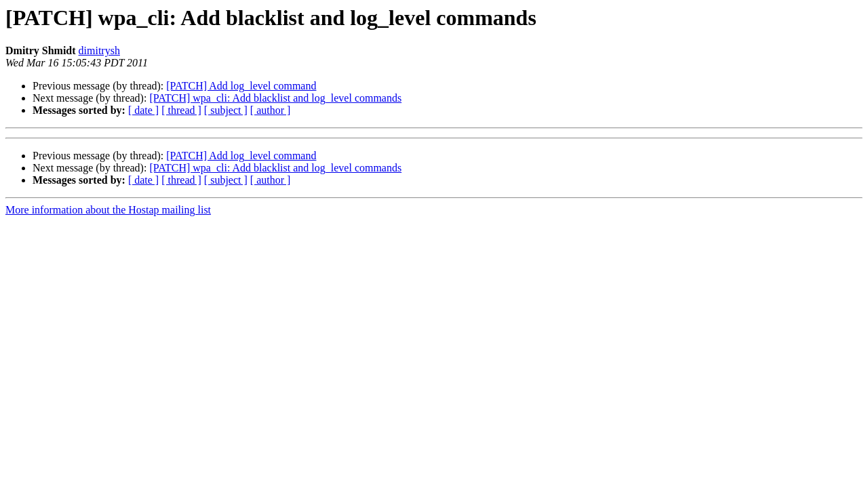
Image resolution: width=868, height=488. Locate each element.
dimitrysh (99, 50)
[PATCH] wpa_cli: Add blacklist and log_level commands (275, 98)
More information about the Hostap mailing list (108, 210)
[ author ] (271, 110)
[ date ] (143, 110)
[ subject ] (226, 110)
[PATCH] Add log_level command (241, 86)
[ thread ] (181, 110)
